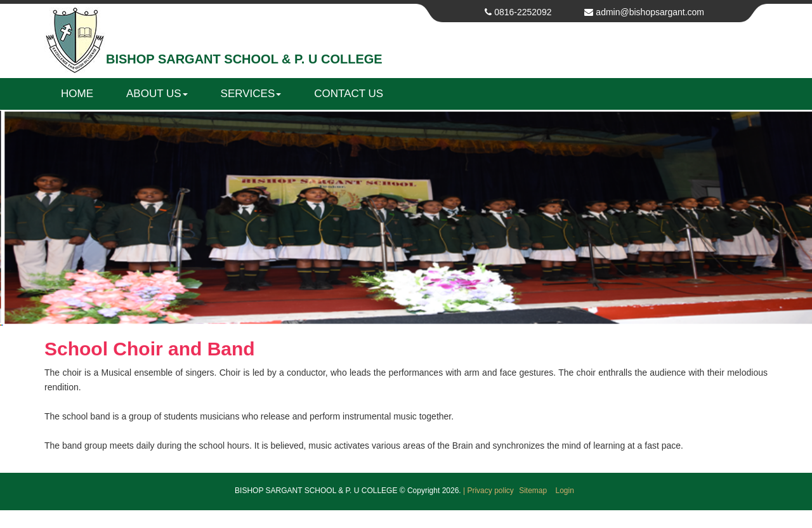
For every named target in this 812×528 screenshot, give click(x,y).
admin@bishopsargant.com (650, 12)
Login (565, 491)
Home (77, 94)
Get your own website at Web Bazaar (406, 520)
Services (251, 94)
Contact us (349, 94)
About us (157, 94)
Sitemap (534, 491)
